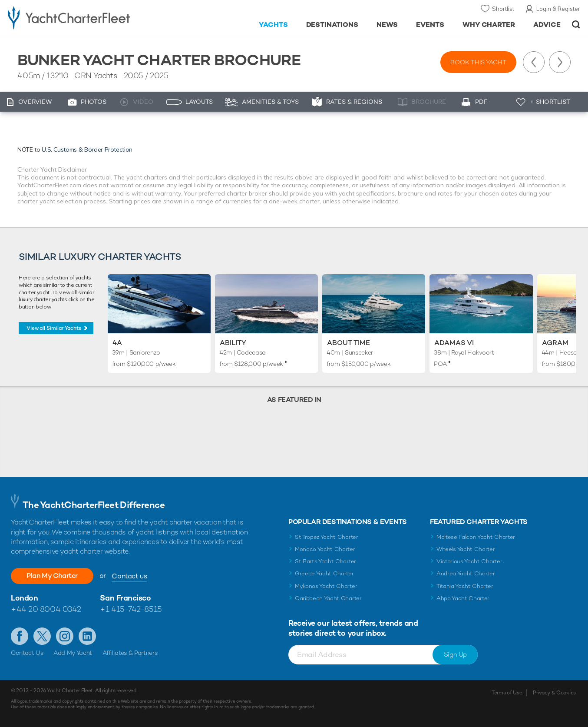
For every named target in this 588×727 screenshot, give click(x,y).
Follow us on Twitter (42, 636)
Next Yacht (560, 62)
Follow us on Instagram (65, 636)
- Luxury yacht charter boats (91, 17)
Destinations (332, 25)
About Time (349, 343)
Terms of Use (507, 693)
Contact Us (27, 653)
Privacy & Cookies (554, 693)
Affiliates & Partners (130, 653)
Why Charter (489, 25)
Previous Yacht (534, 62)
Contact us (129, 576)
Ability (233, 343)
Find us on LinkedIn (87, 636)
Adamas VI (454, 343)
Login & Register (558, 9)
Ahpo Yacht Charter (463, 598)
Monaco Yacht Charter (325, 549)
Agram (555, 343)
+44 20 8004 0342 (46, 609)
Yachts (273, 25)
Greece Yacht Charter (324, 573)
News (387, 25)
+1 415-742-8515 (131, 609)
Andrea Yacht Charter (466, 573)
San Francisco (125, 598)
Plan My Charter (52, 576)
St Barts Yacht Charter (325, 561)
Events (430, 25)
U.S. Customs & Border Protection (87, 149)
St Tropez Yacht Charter (327, 537)
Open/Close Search (576, 25)
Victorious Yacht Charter (469, 561)
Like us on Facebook (20, 636)
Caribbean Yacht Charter (328, 598)
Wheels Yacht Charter (466, 549)
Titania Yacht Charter (465, 586)
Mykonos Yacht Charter (326, 586)
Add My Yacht (73, 653)
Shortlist (503, 9)
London (24, 598)
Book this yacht (478, 62)
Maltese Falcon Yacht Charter (476, 537)
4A (117, 343)
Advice (547, 25)
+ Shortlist (550, 102)
